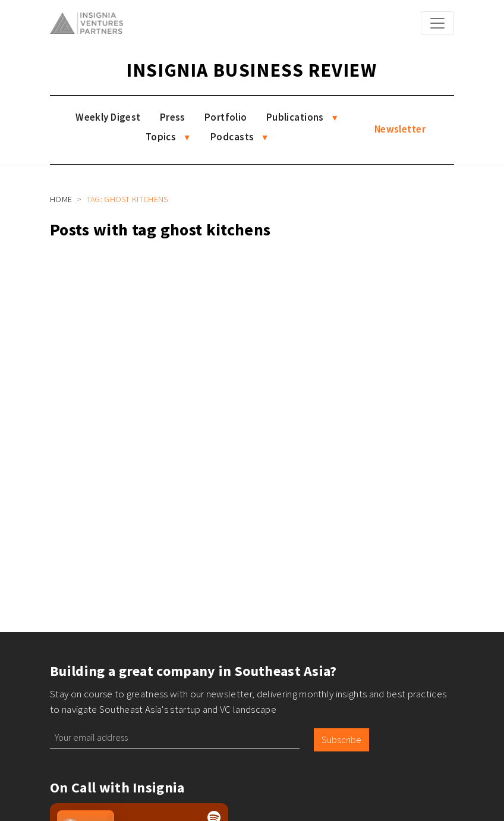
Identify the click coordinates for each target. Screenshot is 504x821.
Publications (295, 117)
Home (61, 199)
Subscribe (341, 740)
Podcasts (232, 137)
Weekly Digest (108, 117)
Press (173, 117)
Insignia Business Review (252, 70)
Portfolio (226, 117)
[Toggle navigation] (437, 23)
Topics (161, 137)
